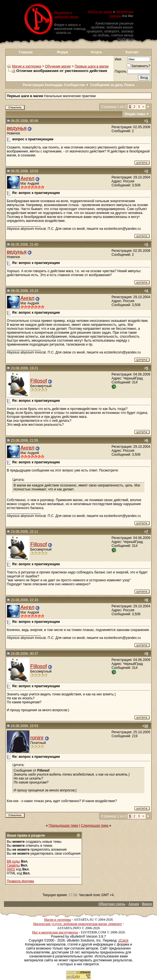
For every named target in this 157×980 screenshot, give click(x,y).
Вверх (147, 904)
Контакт (132, 52)
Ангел (27, 178)
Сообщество (77, 85)
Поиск (129, 85)
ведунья (17, 128)
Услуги (96, 52)
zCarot (123, 940)
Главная (26, 52)
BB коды (13, 861)
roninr (37, 738)
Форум (63, 52)
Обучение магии (58, 66)
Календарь (54, 85)
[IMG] (11, 869)
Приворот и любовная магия (66, 15)
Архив (134, 904)
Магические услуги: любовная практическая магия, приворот (78, 924)
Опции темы (135, 114)
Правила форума (20, 881)
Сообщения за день (107, 85)
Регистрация (33, 85)
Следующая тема (95, 826)
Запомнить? (138, 66)
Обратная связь (112, 904)
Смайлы (13, 865)
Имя (118, 59)
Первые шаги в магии (92, 66)
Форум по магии (100, 12)
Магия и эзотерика (26, 66)
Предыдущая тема (63, 826)
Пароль (121, 71)
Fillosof (39, 381)
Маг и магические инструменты (55, 932)
